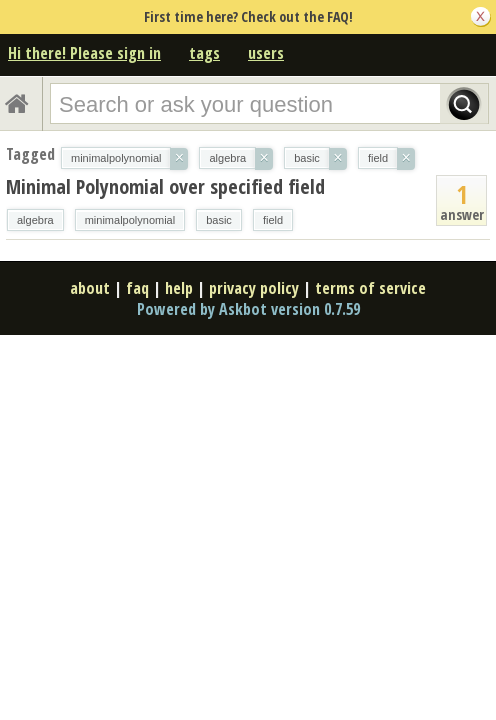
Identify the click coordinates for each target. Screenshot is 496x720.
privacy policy (254, 288)
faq (137, 288)
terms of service (370, 288)
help (179, 288)
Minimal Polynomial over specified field (165, 186)
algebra (35, 220)
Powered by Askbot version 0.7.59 (248, 309)
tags (204, 53)
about (90, 288)
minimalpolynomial (130, 220)
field (273, 220)
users (266, 53)
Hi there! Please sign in (84, 53)
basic (219, 220)
